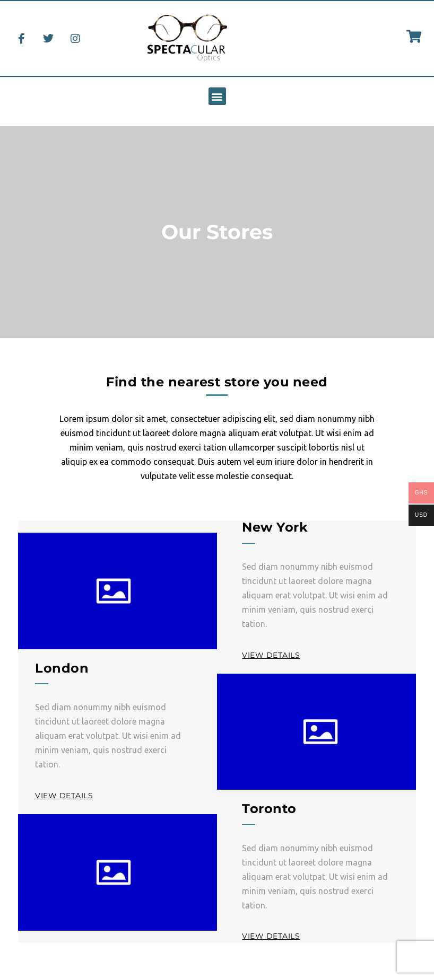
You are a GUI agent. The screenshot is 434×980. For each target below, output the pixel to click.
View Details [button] (271, 655)
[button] (217, 96)
